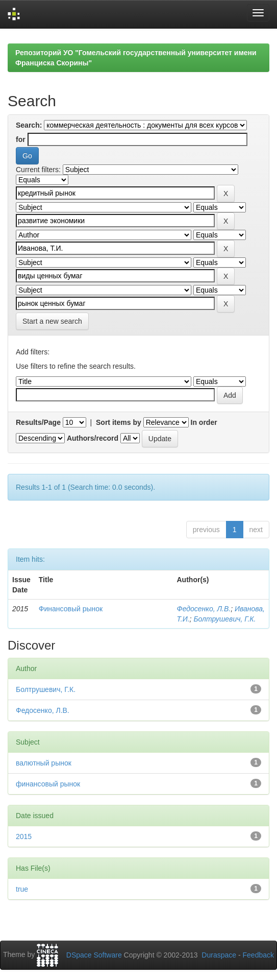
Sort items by (119, 422)
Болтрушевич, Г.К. (224, 619)
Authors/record (93, 438)
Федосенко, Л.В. (204, 609)
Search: (29, 125)
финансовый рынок (48, 784)
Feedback (258, 955)
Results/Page (38, 422)
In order (204, 422)
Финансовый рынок (71, 609)
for (21, 139)
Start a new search (52, 321)
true (22, 889)
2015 (24, 836)
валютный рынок (44, 763)
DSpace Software (94, 955)
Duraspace (219, 955)
